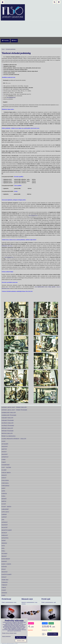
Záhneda (4, 593)
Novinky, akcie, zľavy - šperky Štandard (14, 410)
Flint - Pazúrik (6, 467)
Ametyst (4, 449)
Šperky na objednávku (9, 436)
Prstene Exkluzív (7, 433)
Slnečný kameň (6, 574)
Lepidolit (5, 522)
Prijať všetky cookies (21, 637)
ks (44, 634)
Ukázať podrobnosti (6, 637)
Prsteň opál (46, 599)
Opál (3, 548)
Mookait (4, 533)
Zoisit (3, 595)
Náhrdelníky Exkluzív (9, 413)
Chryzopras (5, 486)
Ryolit (4, 569)
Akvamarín (5, 444)
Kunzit (4, 504)
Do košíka (53, 634)
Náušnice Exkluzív (8, 423)
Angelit (4, 452)
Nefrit (4, 541)
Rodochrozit (6, 559)
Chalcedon (5, 480)
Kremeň (4, 499)
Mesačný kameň (7, 530)
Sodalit (4, 577)
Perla (3, 551)
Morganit (5, 535)
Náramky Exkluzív (7, 418)
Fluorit (4, 470)
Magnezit (5, 525)
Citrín (4, 460)
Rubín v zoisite (6, 564)
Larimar (4, 514)
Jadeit (3, 488)
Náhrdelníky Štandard (9, 415)
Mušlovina (5, 538)
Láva (3, 520)
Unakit (4, 590)
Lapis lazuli (5, 512)
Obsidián (4, 543)
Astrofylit (5, 457)
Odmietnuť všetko (21, 641)
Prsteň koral (6, 599)
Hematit (4, 475)
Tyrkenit (4, 585)
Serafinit (5, 572)
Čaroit (4, 462)
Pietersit (4, 554)
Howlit (4, 478)
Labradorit (5, 509)
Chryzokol (5, 483)
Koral (3, 496)
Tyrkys (4, 588)
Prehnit (4, 556)
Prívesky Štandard (7, 431)
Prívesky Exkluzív (7, 428)
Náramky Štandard (8, 420)
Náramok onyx (27, 599)
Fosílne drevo (6, 473)
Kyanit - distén (6, 507)
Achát (3, 441)
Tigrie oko (5, 580)
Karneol (4, 494)
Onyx (3, 546)
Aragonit (5, 454)
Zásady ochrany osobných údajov (9, 633)
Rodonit (4, 561)
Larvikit (4, 517)
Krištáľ (4, 501)
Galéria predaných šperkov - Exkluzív (14, 439)
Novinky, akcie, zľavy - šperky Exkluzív (14, 407)
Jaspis (3, 491)
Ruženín (4, 567)
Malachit (5, 527)
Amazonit (5, 446)
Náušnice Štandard (8, 426)
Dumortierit (6, 465)
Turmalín (5, 582)
